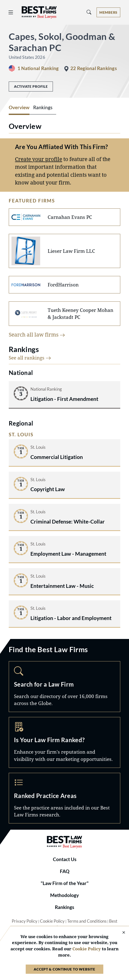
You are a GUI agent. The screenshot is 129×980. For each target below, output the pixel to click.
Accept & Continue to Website (64, 969)
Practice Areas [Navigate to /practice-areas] (64, 798)
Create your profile (39, 159)
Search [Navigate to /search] (64, 687)
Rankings (64, 907)
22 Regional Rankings (94, 68)
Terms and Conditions (87, 921)
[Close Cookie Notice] (121, 933)
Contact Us (65, 859)
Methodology (64, 895)
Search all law (37, 335)
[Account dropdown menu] (108, 12)
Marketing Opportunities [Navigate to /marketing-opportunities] (64, 742)
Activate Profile (31, 86)
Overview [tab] (19, 107)
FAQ (65, 871)
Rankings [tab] (43, 107)
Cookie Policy (52, 921)
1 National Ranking (38, 68)
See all (30, 358)
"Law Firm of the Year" (65, 883)
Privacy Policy (25, 921)
